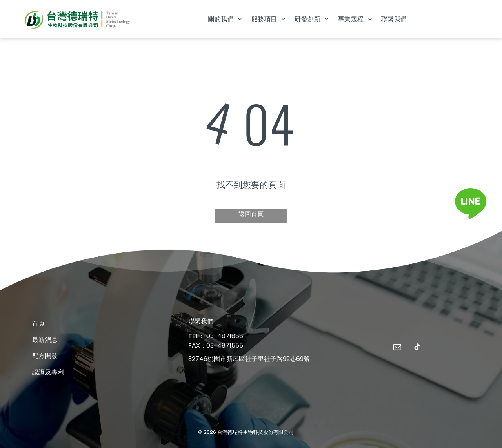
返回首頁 (251, 214)
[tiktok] (417, 348)
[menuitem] (225, 19)
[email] (397, 348)
